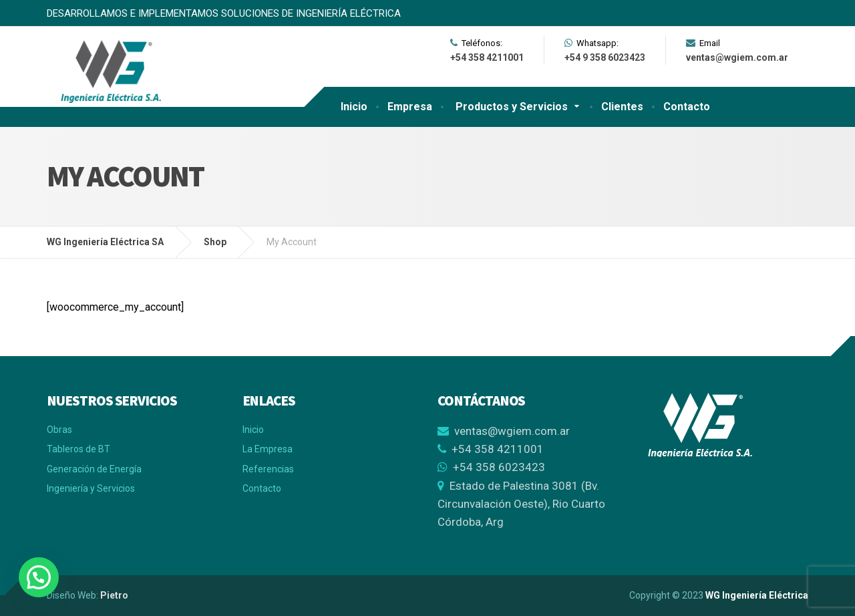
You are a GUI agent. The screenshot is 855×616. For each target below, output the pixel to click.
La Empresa (268, 449)
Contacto (687, 107)
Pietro (114, 595)
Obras (59, 430)
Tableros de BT (78, 449)
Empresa (410, 107)
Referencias (268, 469)
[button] (39, 577)
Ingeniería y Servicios (91, 488)
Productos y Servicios (512, 107)
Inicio (354, 107)
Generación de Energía (94, 469)
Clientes (622, 107)
